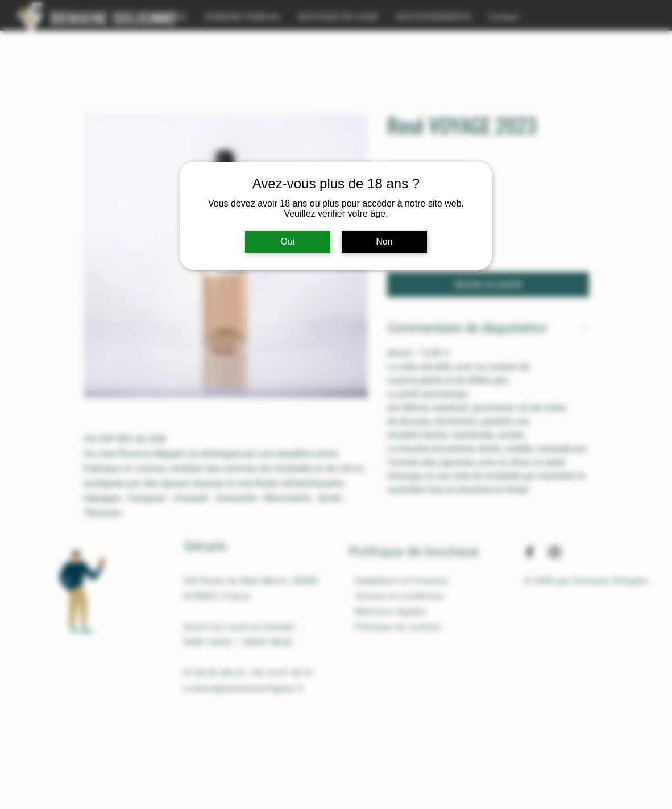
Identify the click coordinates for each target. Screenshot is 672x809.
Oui (288, 242)
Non (384, 242)
